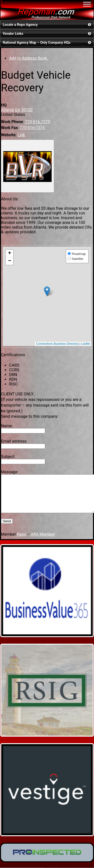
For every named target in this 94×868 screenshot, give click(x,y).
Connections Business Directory (57, 344)
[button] (47, 291)
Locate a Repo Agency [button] (47, 25)
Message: (10, 472)
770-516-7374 (32, 128)
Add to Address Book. (28, 58)
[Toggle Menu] (87, 4)
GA (18, 110)
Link (21, 135)
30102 (27, 110)
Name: (7, 426)
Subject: (8, 457)
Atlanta (7, 110)
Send (7, 529)
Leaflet (86, 344)
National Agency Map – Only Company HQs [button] (47, 42)
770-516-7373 (37, 122)
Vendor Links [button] (47, 34)
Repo (22, 542)
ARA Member (43, 542)
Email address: (14, 441)
